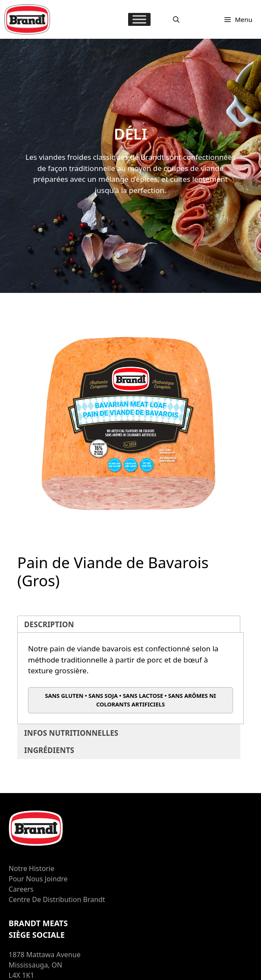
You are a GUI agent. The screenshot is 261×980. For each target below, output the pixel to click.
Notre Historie (31, 868)
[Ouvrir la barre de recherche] (176, 19)
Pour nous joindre (38, 879)
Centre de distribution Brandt (57, 899)
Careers (21, 889)
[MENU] (139, 19)
